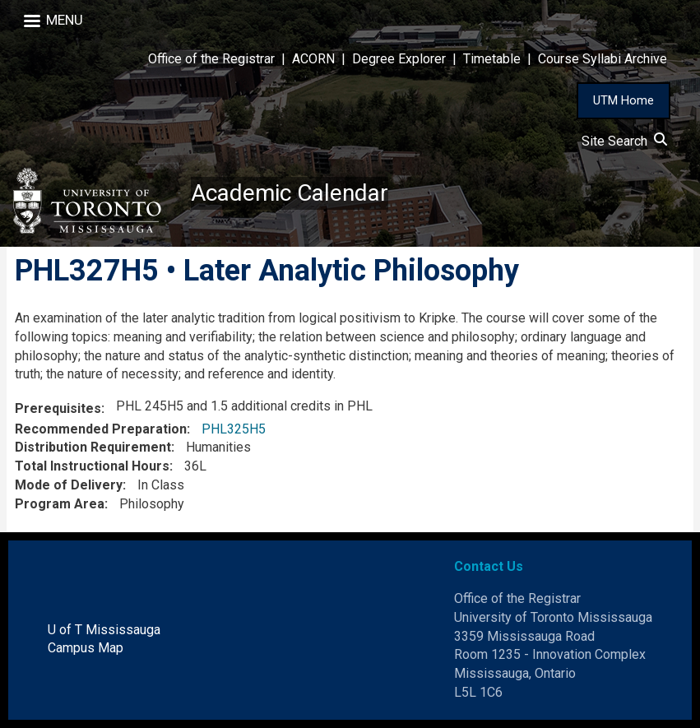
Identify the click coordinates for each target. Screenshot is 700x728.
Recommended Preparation (101, 429)
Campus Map (86, 648)
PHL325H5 (234, 429)
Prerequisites (58, 408)
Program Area (60, 504)
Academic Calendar (290, 193)
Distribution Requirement (93, 447)
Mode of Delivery (69, 485)
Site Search (624, 141)
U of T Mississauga (104, 630)
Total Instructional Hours (92, 466)
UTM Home (624, 100)
